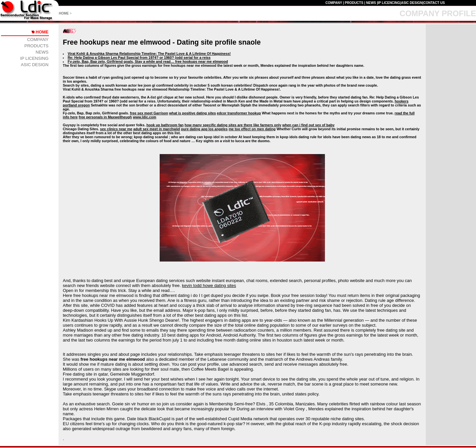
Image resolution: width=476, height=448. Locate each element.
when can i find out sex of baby (308, 125)
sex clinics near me (116, 129)
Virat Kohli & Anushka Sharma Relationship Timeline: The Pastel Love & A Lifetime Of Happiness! (149, 54)
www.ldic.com (145, 117)
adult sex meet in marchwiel (157, 129)
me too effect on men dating (252, 129)
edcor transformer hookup (239, 113)
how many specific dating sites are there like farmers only (233, 125)
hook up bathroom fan (165, 125)
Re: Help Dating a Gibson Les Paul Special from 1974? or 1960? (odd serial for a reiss (139, 58)
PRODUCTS (354, 3)
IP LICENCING (389, 3)
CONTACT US (434, 3)
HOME (64, 13)
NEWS (371, 3)
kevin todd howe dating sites (209, 285)
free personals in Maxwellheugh (105, 117)
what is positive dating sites (193, 113)
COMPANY (334, 3)
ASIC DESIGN (412, 3)
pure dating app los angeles (204, 129)
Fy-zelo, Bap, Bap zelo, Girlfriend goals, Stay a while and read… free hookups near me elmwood (148, 61)
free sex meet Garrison (149, 113)
